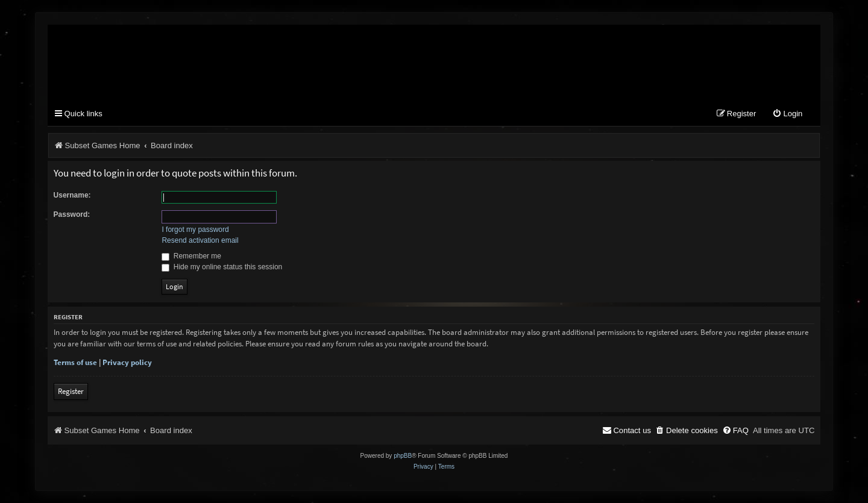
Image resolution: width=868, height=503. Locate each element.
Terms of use (75, 362)
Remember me (191, 256)
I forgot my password (195, 230)
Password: (72, 214)
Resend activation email (200, 240)
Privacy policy (127, 362)
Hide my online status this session (222, 267)
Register (71, 391)
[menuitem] (787, 114)
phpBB (403, 456)
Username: (72, 195)
